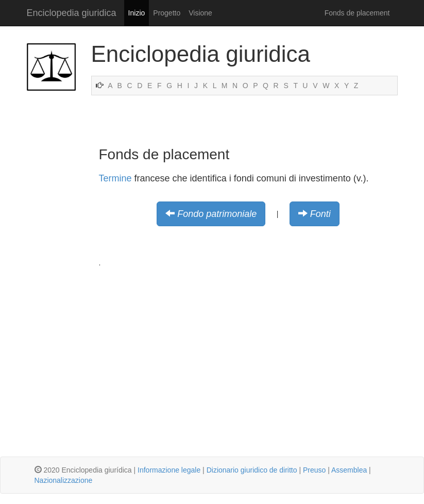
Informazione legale (169, 470)
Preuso (314, 470)
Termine (115, 178)
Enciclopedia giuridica (72, 13)
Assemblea (349, 470)
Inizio (137, 13)
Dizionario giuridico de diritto (252, 470)
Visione (200, 13)
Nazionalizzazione (64, 480)
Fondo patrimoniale (217, 214)
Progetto (167, 13)
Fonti (320, 214)
